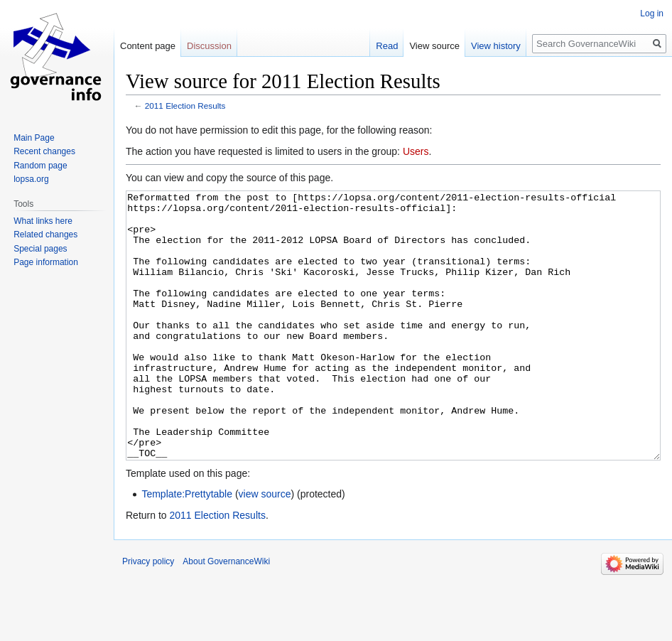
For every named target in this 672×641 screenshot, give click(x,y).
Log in (652, 14)
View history (496, 46)
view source (265, 547)
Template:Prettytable (187, 547)
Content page (148, 46)
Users (416, 151)
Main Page (34, 138)
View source (434, 46)
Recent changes (44, 151)
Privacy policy (148, 615)
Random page (40, 166)
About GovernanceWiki (226, 615)
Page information (46, 262)
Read (387, 46)
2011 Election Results (185, 106)
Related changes (45, 235)
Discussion (209, 46)
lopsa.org (31, 179)
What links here (43, 221)
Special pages (40, 249)
